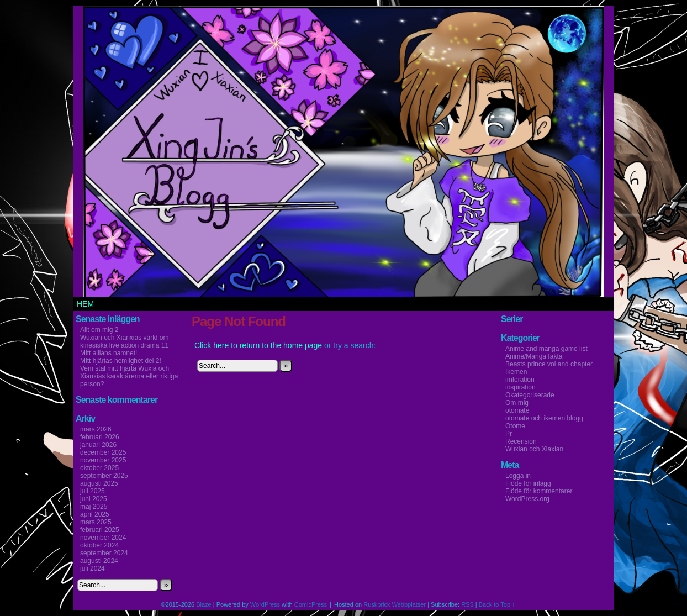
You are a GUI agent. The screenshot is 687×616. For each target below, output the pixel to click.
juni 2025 (94, 499)
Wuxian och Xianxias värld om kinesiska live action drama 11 (125, 341)
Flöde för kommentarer (539, 491)
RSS (467, 604)
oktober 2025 (99, 468)
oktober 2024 (99, 545)
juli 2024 (93, 568)
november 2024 (103, 538)
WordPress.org (527, 499)
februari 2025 (100, 530)
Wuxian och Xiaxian (534, 449)
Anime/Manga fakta (534, 356)
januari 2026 (98, 445)
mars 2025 (96, 522)
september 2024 (104, 553)
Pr (509, 434)
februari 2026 (100, 437)
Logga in (518, 476)
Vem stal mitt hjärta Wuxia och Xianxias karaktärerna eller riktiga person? (129, 376)
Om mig (517, 403)
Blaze (204, 604)
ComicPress (311, 604)
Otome (515, 426)
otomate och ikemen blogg (544, 418)
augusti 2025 (99, 483)
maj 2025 (94, 507)
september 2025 (104, 476)
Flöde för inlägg (528, 483)
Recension (521, 441)
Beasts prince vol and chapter (549, 364)
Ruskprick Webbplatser (395, 604)
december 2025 (103, 452)
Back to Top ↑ (497, 604)
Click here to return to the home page (258, 345)
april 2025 (95, 514)
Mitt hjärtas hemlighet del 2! (121, 361)
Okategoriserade (530, 395)
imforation (520, 380)
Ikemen (516, 372)
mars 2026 (96, 429)
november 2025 (103, 460)
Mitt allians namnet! (109, 353)
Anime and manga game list (546, 349)
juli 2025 (93, 491)
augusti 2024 (99, 561)
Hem (85, 304)
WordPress (265, 604)
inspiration (520, 387)
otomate (517, 410)
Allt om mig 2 (99, 330)
